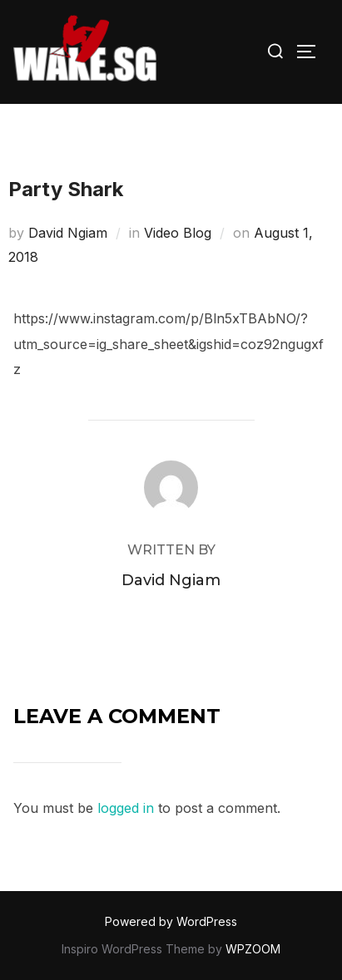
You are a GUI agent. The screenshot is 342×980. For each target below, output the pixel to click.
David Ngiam (68, 233)
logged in (126, 808)
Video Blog (178, 233)
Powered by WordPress (171, 921)
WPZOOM (253, 949)
